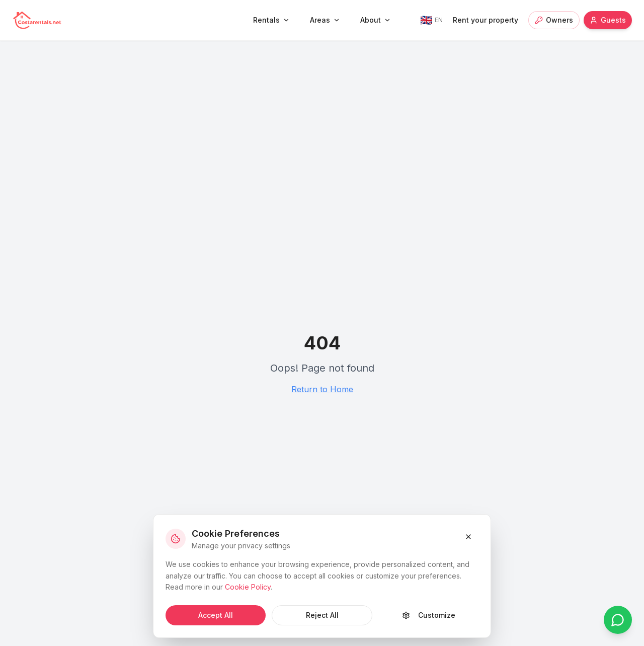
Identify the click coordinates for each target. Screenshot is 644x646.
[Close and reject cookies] (468, 537)
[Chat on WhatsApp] (618, 620)
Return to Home (322, 389)
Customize (429, 615)
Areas (325, 20)
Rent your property (486, 20)
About (376, 20)
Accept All (216, 615)
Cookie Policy (248, 587)
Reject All (322, 615)
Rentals (271, 20)
